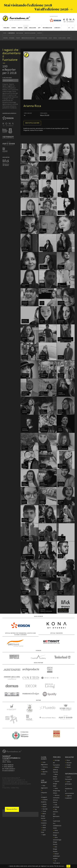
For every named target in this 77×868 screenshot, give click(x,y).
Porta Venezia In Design (56, 817)
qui (63, 866)
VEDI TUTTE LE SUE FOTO (32, 123)
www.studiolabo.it (9, 755)
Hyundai (12, 38)
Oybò (69, 38)
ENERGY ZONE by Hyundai (56, 754)
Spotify (40, 33)
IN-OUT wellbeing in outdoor (56, 840)
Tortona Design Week (56, 768)
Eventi (14, 28)
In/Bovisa (56, 852)
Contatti (57, 28)
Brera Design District (28, 38)
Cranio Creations (42, 38)
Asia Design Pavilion (55, 833)
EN (73, 28)
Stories (68, 751)
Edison (5, 38)
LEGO (50, 38)
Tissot (18, 38)
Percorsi (6, 28)
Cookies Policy (15, 772)
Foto (5, 33)
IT (69, 28)
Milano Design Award (56, 856)
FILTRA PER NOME (7, 78)
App (39, 28)
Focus (68, 744)
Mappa (20, 28)
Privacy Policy (6, 772)
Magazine (33, 28)
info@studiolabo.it (10, 753)
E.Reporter (11, 33)
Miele (55, 38)
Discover (68, 747)
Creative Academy (30, 33)
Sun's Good (62, 38)
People (68, 749)
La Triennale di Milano (56, 847)
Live (26, 28)
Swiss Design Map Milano (56, 775)
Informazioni (47, 28)
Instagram (20, 33)
